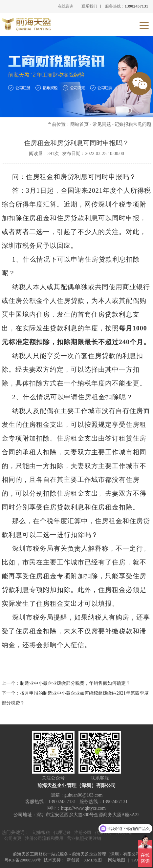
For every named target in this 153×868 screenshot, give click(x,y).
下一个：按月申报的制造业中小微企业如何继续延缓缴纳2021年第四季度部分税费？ (75, 698)
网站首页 (79, 124)
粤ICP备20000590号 (23, 860)
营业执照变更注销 (84, 838)
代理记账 (62, 832)
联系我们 (89, 6)
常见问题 (102, 124)
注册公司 (83, 832)
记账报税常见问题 (133, 124)
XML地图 (93, 860)
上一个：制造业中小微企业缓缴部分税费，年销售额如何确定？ (66, 683)
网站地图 (117, 860)
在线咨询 (66, 6)
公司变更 (13, 838)
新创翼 (73, 860)
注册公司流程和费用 (44, 838)
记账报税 (41, 832)
